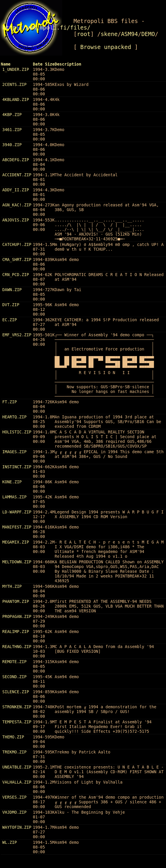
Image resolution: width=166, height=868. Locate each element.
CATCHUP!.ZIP (17, 244)
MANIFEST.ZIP (17, 527)
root (84, 34)
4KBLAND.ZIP (16, 99)
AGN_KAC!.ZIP (17, 205)
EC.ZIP (10, 320)
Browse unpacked (106, 47)
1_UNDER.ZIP (16, 69)
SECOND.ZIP (14, 677)
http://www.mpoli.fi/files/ (46, 27)
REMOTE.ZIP (14, 662)
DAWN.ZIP (12, 290)
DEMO (148, 34)
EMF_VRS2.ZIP (17, 335)
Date (38, 64)
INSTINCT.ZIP (17, 467)
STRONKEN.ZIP (17, 707)
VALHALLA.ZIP (17, 782)
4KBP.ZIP (12, 115)
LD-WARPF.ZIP (17, 512)
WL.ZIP (10, 842)
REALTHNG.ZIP (17, 647)
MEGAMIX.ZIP (16, 542)
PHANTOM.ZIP (16, 601)
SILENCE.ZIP (16, 692)
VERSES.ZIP (14, 797)
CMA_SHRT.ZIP (17, 260)
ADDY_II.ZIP (16, 190)
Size (50, 64)
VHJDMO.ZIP (14, 812)
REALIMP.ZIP (16, 632)
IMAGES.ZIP (14, 452)
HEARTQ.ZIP (14, 417)
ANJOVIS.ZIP (16, 220)
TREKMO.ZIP (14, 752)
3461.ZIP (12, 130)
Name (6, 64)
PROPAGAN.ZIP (17, 616)
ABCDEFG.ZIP (16, 160)
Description (68, 64)
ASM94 (129, 34)
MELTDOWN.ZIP (17, 562)
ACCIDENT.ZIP (17, 175)
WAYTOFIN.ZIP (17, 827)
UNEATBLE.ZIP (17, 767)
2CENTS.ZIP (14, 84)
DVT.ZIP (11, 305)
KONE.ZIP (12, 482)
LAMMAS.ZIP (14, 497)
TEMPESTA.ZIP (17, 722)
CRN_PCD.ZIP (16, 275)
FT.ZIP (10, 402)
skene (109, 34)
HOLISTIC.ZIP (17, 432)
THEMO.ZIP (13, 737)
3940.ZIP (12, 145)
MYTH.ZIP (12, 586)
